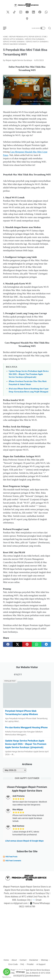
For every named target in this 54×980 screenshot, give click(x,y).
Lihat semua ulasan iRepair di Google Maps (24, 841)
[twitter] (17, 644)
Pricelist (30, 964)
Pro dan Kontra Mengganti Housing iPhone (26, 727)
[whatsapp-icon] (46, 12)
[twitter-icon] (8, 12)
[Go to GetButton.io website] (7, 977)
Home (6, 960)
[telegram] (46, 644)
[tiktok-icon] (14, 12)
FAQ (22, 964)
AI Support (41, 964)
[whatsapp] (37, 644)
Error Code (13, 964)
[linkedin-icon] (33, 12)
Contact (23, 960)
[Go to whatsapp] (7, 972)
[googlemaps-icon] (27, 19)
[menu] (6, 28)
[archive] (15, 770)
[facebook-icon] (40, 12)
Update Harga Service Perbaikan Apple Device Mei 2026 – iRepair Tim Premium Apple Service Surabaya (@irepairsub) (29, 374)
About (14, 960)
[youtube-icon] (27, 12)
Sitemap (44, 960)
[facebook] (8, 644)
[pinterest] (27, 644)
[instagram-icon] (21, 12)
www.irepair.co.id (35, 104)
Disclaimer (34, 960)
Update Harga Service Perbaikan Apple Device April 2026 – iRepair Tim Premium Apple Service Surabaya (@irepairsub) (26, 744)
